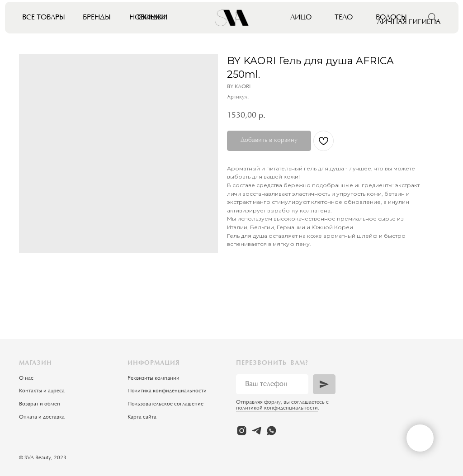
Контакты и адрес (40, 391)
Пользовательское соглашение (165, 404)
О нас (26, 378)
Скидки (152, 18)
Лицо (301, 18)
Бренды (97, 18)
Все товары (44, 18)
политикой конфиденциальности (277, 408)
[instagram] (242, 431)
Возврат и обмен (40, 404)
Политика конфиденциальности (167, 391)
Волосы (391, 18)
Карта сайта (142, 417)
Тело (344, 18)
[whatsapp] (272, 431)
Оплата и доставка (42, 417)
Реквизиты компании (154, 378)
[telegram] (257, 431)
